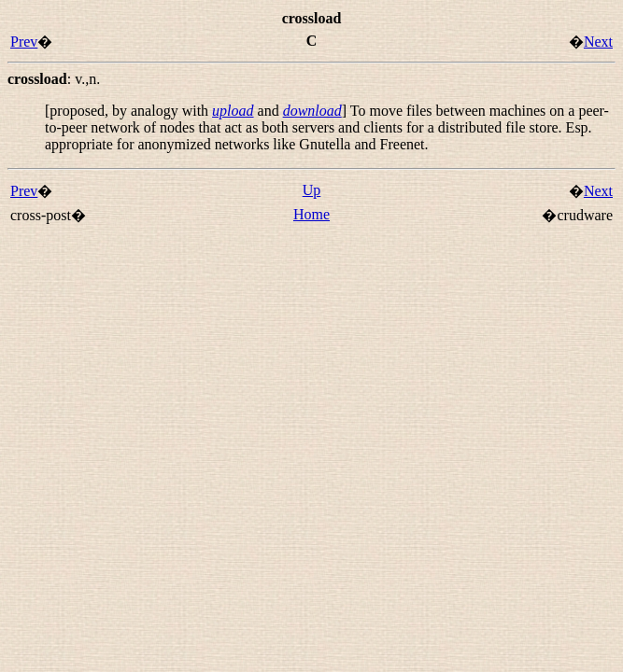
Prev (24, 42)
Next (598, 42)
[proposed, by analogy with (128, 111)
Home (311, 214)
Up (312, 190)
